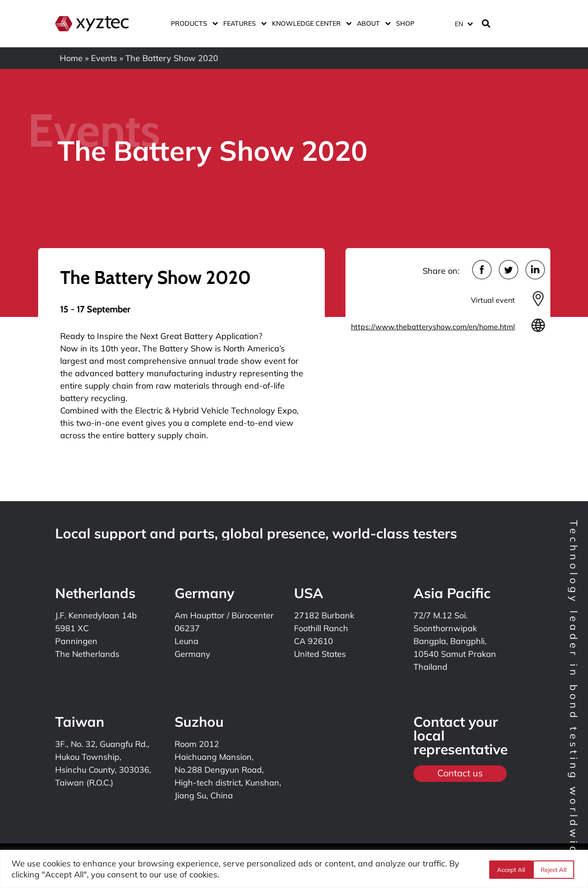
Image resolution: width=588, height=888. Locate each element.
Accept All (555, 869)
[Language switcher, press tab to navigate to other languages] (464, 24)
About (372, 23)
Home (71, 58)
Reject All (509, 869)
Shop (405, 23)
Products (192, 23)
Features (243, 23)
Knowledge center (310, 23)
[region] (294, 869)
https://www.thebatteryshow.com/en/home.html (433, 327)
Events (104, 58)
